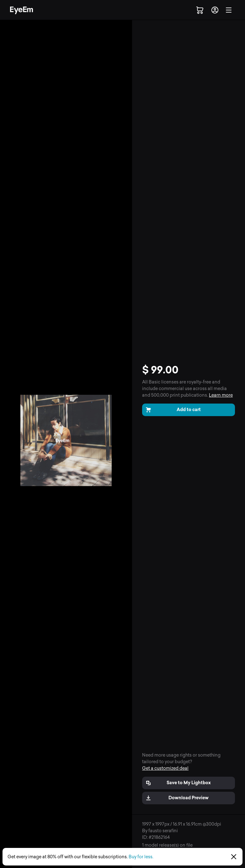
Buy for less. (141, 857)
